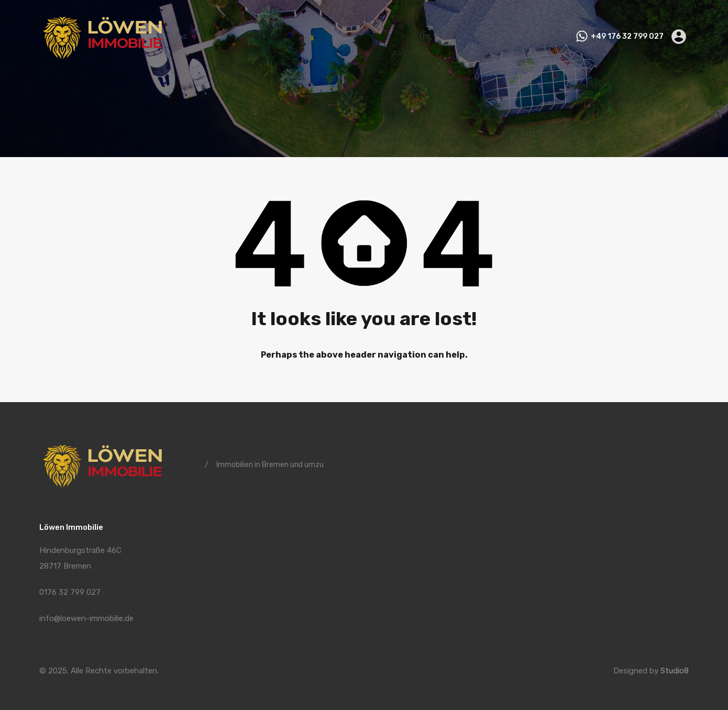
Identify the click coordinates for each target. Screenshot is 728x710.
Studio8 (675, 671)
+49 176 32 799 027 (627, 37)
